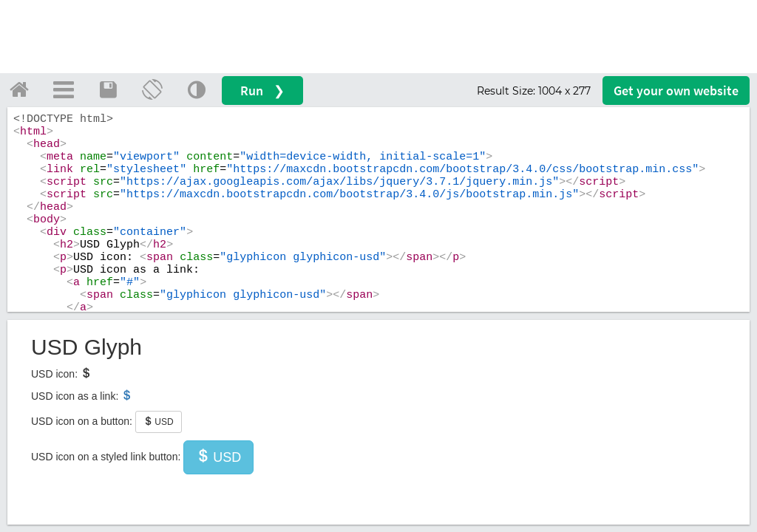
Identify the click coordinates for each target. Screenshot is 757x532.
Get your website (676, 91)
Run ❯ (262, 91)
